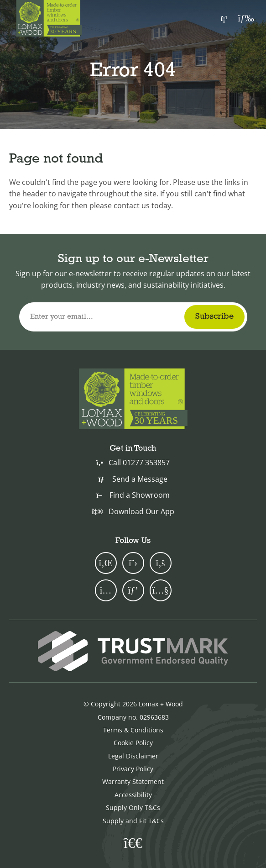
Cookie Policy (133, 743)
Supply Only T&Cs (133, 808)
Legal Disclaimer (133, 756)
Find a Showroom (133, 495)
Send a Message (133, 479)
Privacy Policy (133, 769)
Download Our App (133, 511)
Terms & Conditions (133, 730)
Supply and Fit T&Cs (133, 821)
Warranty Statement (133, 781)
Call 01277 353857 (133, 463)
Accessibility (133, 795)
